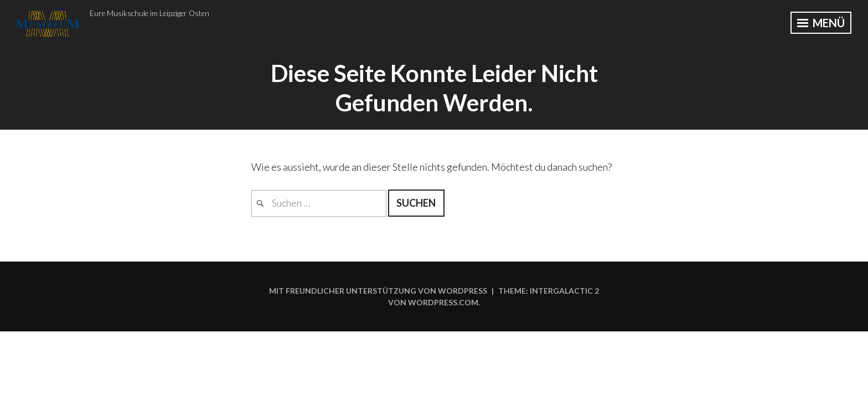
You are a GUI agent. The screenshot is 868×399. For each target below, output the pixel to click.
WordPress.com (443, 302)
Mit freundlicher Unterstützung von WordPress (378, 291)
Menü (821, 23)
